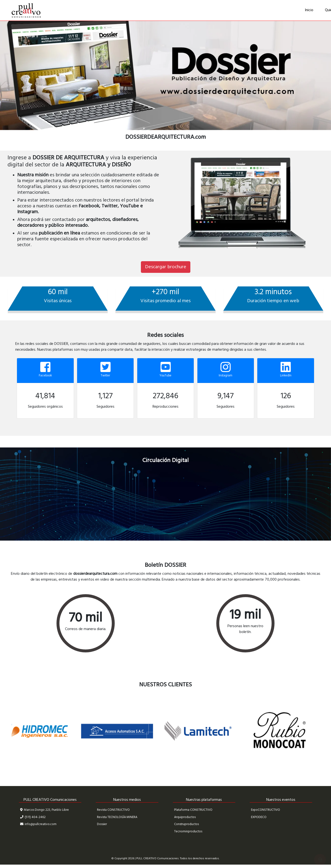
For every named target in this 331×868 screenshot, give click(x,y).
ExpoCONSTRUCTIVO (266, 810)
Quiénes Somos (165, 10)
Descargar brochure (166, 267)
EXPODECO (259, 817)
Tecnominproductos (188, 831)
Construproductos (186, 824)
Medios (235, 10)
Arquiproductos (185, 817)
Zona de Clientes (300, 10)
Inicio (137, 10)
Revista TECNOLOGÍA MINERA (117, 817)
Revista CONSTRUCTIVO (113, 810)
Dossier (102, 824)
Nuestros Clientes (203, 10)
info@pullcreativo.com (41, 824)
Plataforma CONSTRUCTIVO (193, 810)
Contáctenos (264, 10)
